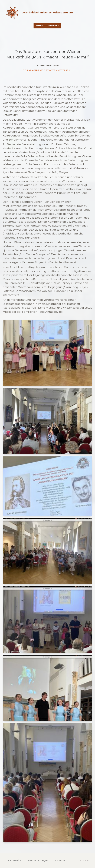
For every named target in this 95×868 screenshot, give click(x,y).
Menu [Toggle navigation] (39, 26)
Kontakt (53, 26)
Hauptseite (14, 860)
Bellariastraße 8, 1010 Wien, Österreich (48, 70)
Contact (60, 860)
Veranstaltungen (38, 860)
